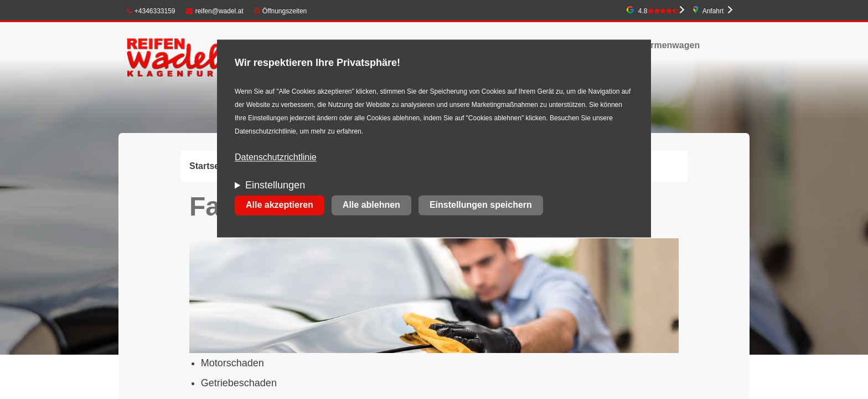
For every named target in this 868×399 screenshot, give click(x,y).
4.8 (658, 11)
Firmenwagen (671, 45)
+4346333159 (151, 11)
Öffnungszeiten (285, 11)
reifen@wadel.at (215, 11)
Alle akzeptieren (280, 205)
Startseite (210, 166)
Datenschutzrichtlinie (276, 158)
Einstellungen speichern (481, 205)
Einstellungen (275, 186)
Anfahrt (713, 11)
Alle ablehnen (371, 205)
